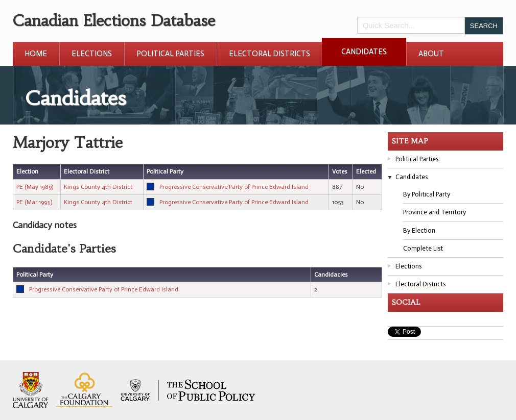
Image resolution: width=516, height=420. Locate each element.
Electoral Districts (269, 54)
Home (36, 54)
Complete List (423, 248)
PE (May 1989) (35, 187)
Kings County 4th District (98, 187)
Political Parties (170, 54)
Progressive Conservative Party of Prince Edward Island (234, 187)
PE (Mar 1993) (34, 202)
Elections (92, 54)
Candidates (364, 52)
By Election (419, 230)
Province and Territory (435, 212)
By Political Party (427, 194)
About (431, 54)
